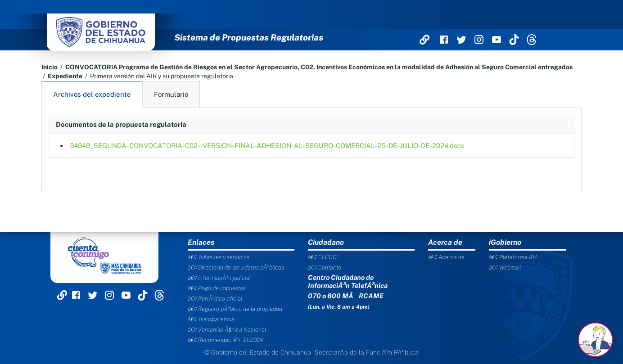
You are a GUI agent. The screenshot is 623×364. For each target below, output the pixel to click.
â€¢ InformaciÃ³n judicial (219, 278)
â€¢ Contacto (325, 267)
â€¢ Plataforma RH (513, 257)
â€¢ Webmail (505, 267)
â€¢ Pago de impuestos (217, 288)
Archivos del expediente (92, 94)
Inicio (50, 67)
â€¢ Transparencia (211, 319)
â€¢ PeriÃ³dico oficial (215, 299)
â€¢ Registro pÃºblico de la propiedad (235, 309)
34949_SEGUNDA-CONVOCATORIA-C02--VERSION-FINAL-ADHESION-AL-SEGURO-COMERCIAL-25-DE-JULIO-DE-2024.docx (267, 146)
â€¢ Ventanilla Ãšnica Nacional (227, 330)
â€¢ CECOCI (323, 257)
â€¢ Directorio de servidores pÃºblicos (236, 267)
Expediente (65, 76)
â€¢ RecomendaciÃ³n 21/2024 (225, 340)
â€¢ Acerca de (446, 257)
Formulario (171, 94)
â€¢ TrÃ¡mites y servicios (219, 257)
